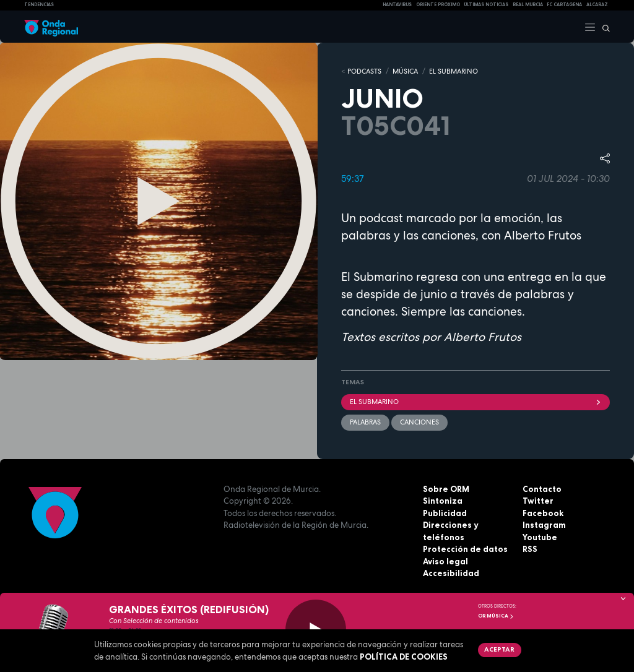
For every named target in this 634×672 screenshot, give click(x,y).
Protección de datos (465, 549)
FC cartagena (564, 5)
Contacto (542, 489)
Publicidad (445, 513)
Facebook (543, 513)
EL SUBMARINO (454, 71)
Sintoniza (443, 501)
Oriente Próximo (438, 5)
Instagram (544, 525)
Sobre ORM (446, 489)
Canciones (419, 422)
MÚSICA (405, 71)
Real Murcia (528, 5)
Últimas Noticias (486, 5)
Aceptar (499, 649)
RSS (530, 549)
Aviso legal (445, 561)
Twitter (538, 501)
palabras (365, 422)
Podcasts (364, 71)
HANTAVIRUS (397, 5)
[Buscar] (603, 27)
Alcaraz (597, 5)
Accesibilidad (451, 573)
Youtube (540, 537)
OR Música (496, 616)
